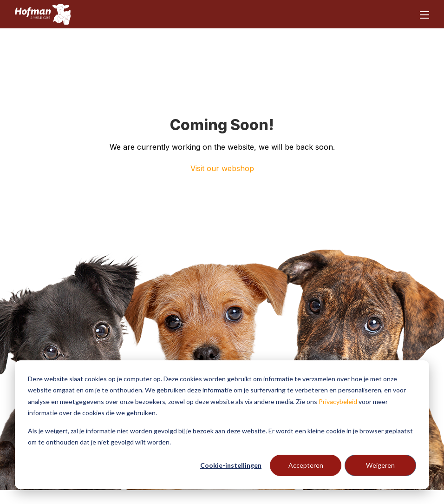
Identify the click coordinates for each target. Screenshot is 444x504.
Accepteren (306, 465)
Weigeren (380, 465)
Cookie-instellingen (231, 465)
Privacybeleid (338, 401)
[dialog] (222, 425)
